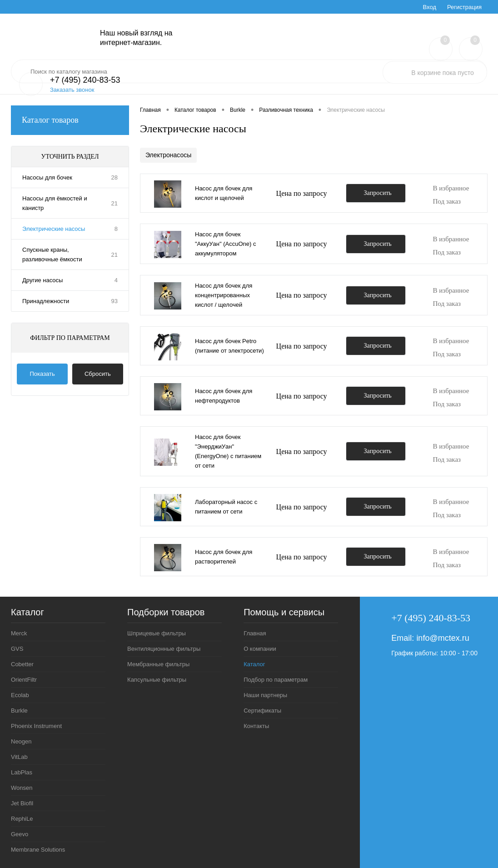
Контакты (256, 726)
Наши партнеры (265, 695)
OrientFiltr (24, 680)
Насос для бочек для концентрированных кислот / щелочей (224, 295)
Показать (42, 374)
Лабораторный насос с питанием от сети (226, 507)
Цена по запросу (302, 193)
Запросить (378, 193)
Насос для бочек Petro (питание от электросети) (229, 346)
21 (115, 203)
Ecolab (20, 695)
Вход (430, 7)
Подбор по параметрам (276, 680)
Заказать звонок (72, 90)
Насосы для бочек (47, 177)
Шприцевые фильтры (157, 633)
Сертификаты (262, 711)
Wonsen (22, 788)
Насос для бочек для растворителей (224, 557)
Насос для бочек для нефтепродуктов (224, 396)
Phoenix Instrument (36, 726)
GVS (17, 649)
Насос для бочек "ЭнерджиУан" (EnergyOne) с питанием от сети (228, 451)
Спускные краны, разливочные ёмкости (52, 254)
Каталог (254, 664)
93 (115, 301)
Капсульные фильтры (157, 680)
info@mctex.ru (443, 638)
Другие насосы (42, 280)
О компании (260, 649)
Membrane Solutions (38, 850)
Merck (19, 633)
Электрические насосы (54, 229)
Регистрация (464, 7)
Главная (255, 633)
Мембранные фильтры (158, 664)
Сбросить (98, 374)
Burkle (19, 711)
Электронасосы (168, 155)
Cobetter (22, 664)
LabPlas (22, 772)
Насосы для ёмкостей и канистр (55, 203)
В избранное (451, 188)
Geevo (20, 834)
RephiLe (22, 819)
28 (115, 177)
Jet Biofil (22, 803)
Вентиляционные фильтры (164, 649)
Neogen (21, 741)
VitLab (19, 757)
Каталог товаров (70, 120)
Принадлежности (46, 301)
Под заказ (447, 201)
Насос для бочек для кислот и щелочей (224, 193)
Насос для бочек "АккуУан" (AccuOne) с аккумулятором (225, 244)
